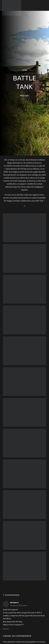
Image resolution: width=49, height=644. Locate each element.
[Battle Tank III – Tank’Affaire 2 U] (24, 505)
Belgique (24, 96)
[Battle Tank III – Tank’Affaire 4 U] (24, 566)
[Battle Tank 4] (24, 351)
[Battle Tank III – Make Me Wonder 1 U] (24, 443)
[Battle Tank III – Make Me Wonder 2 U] (24, 474)
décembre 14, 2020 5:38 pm (19, 606)
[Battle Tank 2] (24, 258)
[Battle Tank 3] (24, 289)
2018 (24, 70)
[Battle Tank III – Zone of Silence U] (24, 228)
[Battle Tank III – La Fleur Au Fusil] (24, 412)
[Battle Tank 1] (24, 320)
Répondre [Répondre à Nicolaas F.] (6, 629)
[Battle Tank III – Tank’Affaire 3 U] (24, 535)
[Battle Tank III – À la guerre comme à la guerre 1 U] (24, 382)
